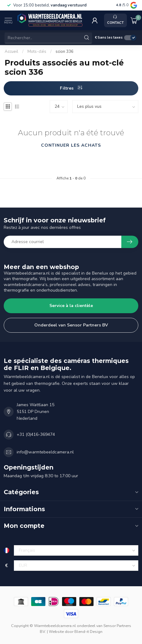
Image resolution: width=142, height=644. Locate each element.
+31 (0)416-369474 (36, 434)
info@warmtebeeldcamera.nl (45, 452)
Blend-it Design (88, 631)
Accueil (11, 52)
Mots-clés (37, 52)
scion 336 (65, 52)
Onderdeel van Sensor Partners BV (71, 325)
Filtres (71, 88)
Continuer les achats (71, 145)
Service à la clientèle (71, 306)
